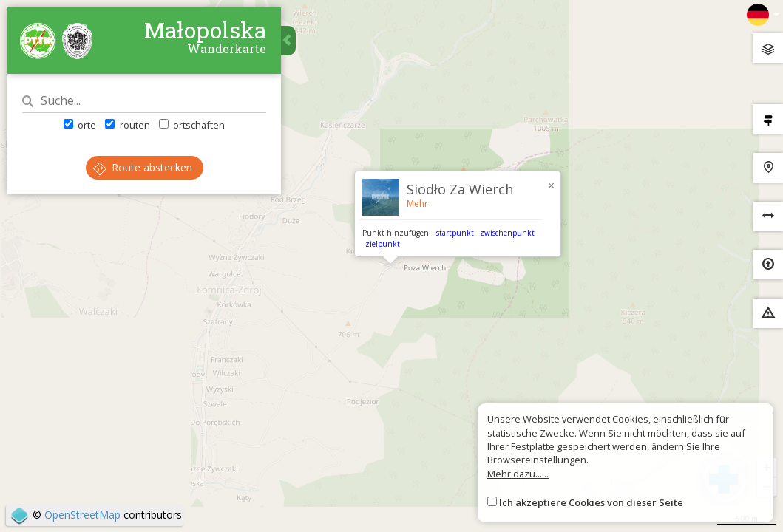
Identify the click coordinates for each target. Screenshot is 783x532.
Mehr (417, 204)
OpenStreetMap (82, 515)
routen (127, 125)
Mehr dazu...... (518, 474)
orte (80, 125)
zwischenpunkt (507, 233)
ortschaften (192, 125)
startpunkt (455, 233)
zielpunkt (383, 244)
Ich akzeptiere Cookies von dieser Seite (591, 502)
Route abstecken (143, 167)
